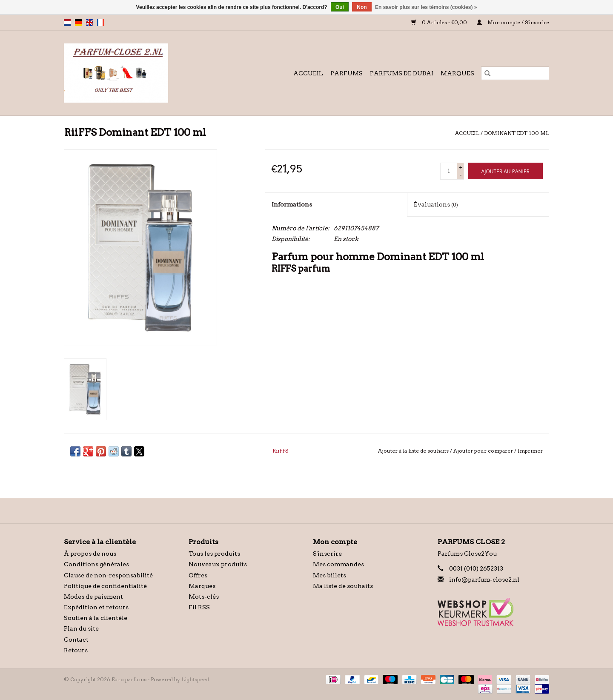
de (78, 23)
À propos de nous (90, 554)
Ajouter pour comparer (484, 451)
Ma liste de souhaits (343, 586)
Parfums (347, 73)
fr (100, 23)
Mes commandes (338, 564)
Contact (76, 640)
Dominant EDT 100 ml (517, 133)
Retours (76, 650)
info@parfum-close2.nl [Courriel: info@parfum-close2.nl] (484, 580)
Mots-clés (204, 597)
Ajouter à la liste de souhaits (414, 451)
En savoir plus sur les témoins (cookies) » (426, 7)
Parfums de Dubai (402, 73)
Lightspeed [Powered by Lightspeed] (195, 679)
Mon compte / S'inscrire (513, 22)
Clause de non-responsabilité (108, 575)
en (89, 23)
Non (362, 7)
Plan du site (81, 628)
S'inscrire (327, 554)
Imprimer (530, 451)
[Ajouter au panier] (506, 171)
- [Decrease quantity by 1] (461, 175)
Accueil (308, 73)
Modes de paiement (93, 597)
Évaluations (436, 204)
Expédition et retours (96, 607)
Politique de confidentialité (105, 586)
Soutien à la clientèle (96, 618)
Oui (340, 7)
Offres (198, 575)
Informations (292, 204)
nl (67, 23)
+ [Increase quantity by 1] (461, 167)
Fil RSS (199, 607)
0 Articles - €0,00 (440, 22)
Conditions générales (96, 564)
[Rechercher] (515, 73)
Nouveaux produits (218, 564)
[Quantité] (449, 171)
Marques (457, 73)
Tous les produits (214, 554)
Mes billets (329, 575)
